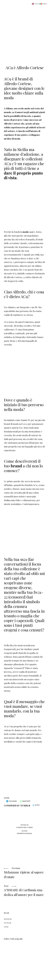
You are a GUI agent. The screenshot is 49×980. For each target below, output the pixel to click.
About (6, 927)
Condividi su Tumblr (17, 805)
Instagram (8, 919)
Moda (31, 827)
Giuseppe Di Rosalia (24, 834)
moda (26, 232)
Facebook (8, 923)
